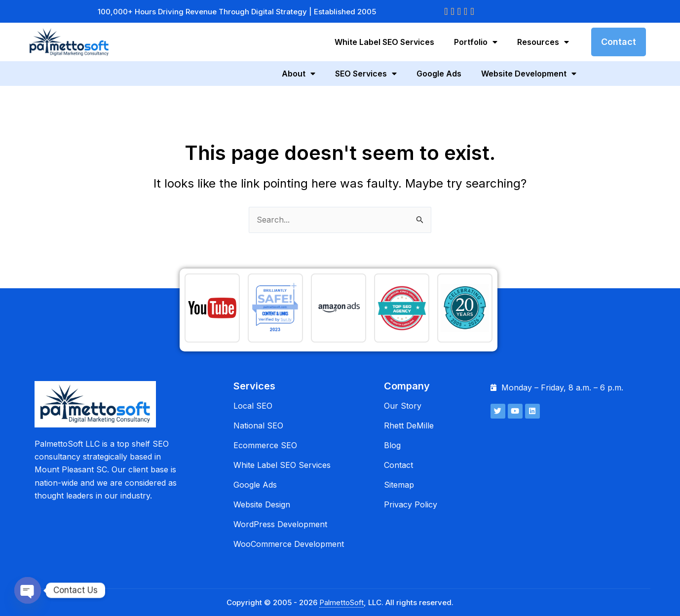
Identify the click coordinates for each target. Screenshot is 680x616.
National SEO (258, 425)
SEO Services (366, 74)
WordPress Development (280, 524)
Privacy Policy (411, 504)
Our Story (403, 406)
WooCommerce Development (289, 544)
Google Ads (439, 74)
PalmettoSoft (341, 602)
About (299, 74)
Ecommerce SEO (265, 445)
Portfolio (476, 42)
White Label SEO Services (384, 42)
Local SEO (253, 406)
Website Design (262, 504)
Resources (543, 42)
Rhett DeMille (409, 425)
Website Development (529, 74)
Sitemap (399, 485)
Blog (392, 445)
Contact (398, 465)
